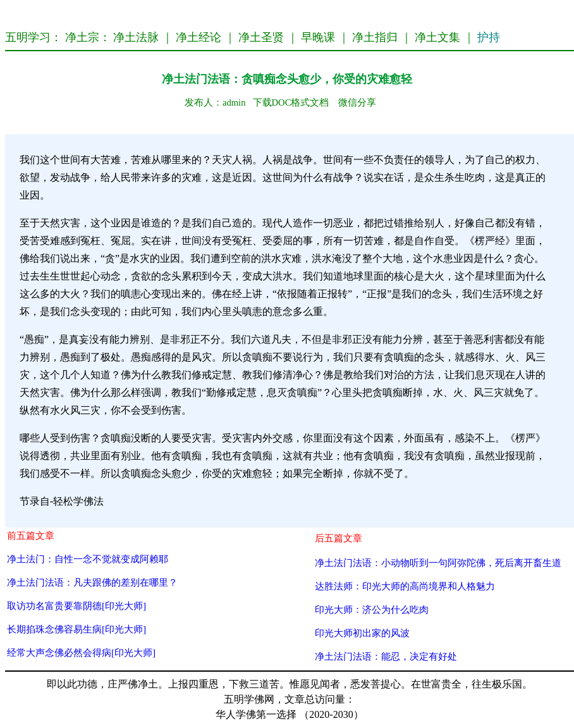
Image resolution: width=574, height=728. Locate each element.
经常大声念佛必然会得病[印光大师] (81, 652)
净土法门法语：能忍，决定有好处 (386, 656)
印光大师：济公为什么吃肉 (372, 609)
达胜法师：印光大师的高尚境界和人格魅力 (405, 586)
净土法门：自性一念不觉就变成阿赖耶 (88, 559)
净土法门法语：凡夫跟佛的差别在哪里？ (92, 582)
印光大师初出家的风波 (362, 633)
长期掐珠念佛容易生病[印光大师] (76, 629)
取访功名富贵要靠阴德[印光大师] (76, 606)
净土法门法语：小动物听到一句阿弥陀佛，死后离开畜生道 (438, 563)
